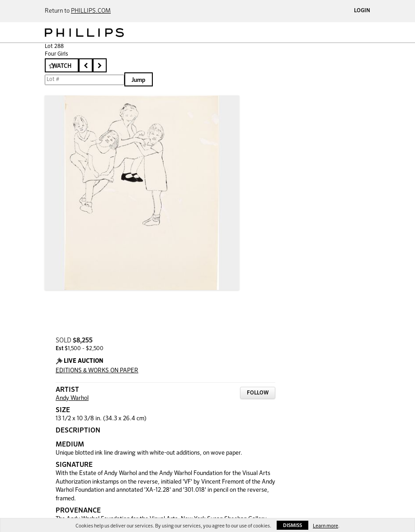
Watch (62, 66)
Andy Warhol (72, 398)
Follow (258, 393)
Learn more (325, 526)
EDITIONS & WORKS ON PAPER (97, 371)
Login (362, 11)
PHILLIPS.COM (91, 11)
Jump (139, 80)
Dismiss (292, 525)
